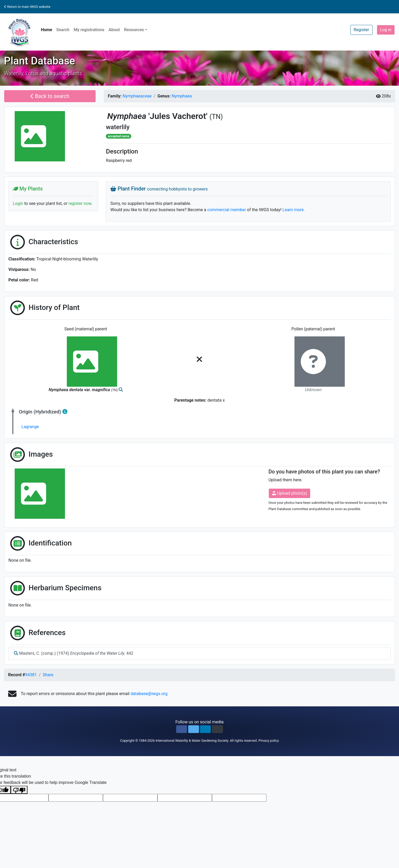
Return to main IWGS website (27, 7)
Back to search (50, 96)
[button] (182, 729)
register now (80, 203)
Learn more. (294, 210)
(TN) (216, 117)
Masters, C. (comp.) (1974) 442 (74, 653)
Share (48, 675)
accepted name (118, 136)
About (114, 30)
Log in (386, 30)
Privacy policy (269, 741)
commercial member (227, 210)
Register (361, 30)
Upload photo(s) (289, 493)
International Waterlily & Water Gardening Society (192, 741)
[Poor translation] (19, 790)
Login (18, 203)
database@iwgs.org (149, 694)
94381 (31, 675)
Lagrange (30, 427)
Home (47, 30)
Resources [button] (134, 30)
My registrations (89, 30)
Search (63, 30)
